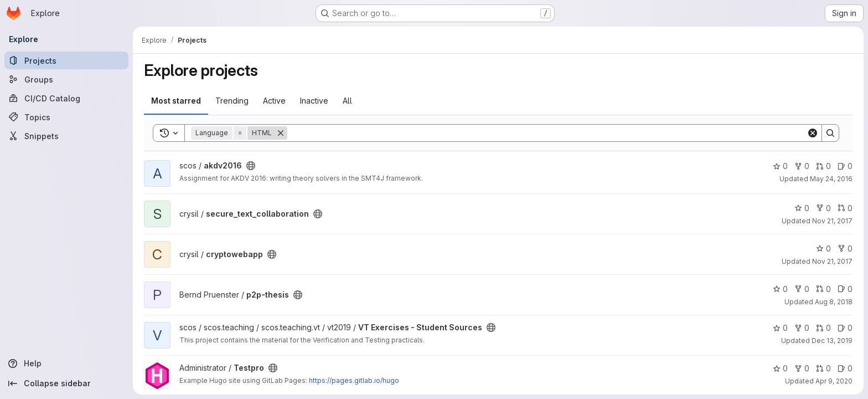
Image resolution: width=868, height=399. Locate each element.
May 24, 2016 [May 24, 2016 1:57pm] (831, 179)
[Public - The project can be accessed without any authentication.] (251, 166)
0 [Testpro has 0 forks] (802, 368)
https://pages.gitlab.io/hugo (354, 380)
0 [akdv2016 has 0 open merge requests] (823, 166)
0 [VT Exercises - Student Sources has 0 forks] (802, 328)
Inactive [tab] (314, 101)
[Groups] (66, 79)
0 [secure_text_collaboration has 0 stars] (802, 208)
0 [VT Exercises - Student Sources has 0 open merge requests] (823, 328)
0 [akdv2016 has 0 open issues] (845, 166)
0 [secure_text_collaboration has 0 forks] (823, 208)
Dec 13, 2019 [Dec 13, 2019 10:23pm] (832, 341)
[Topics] (66, 117)
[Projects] (66, 60)
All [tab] (347, 101)
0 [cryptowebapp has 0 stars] (823, 249)
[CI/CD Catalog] (66, 98)
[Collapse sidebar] (66, 383)
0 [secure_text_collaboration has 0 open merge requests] (845, 208)
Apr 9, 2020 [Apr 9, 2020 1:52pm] (834, 381)
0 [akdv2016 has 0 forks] (802, 166)
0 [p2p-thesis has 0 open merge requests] (823, 289)
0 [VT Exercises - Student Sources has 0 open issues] (845, 328)
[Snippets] (66, 136)
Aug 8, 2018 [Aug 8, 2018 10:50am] (834, 302)
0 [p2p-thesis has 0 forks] (802, 289)
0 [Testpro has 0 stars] (780, 368)
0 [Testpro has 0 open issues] (845, 368)
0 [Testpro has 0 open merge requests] (823, 368)
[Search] (547, 133)
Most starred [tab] (176, 101)
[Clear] (813, 133)
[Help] (66, 364)
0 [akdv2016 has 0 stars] (780, 166)
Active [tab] (274, 101)
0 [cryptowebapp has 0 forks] (845, 249)
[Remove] (281, 133)
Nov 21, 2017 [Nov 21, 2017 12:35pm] (832, 221)
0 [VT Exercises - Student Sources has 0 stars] (780, 328)
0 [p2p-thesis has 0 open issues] (845, 289)
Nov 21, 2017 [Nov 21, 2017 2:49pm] (832, 261)
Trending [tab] (232, 101)
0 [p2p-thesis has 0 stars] (780, 289)
